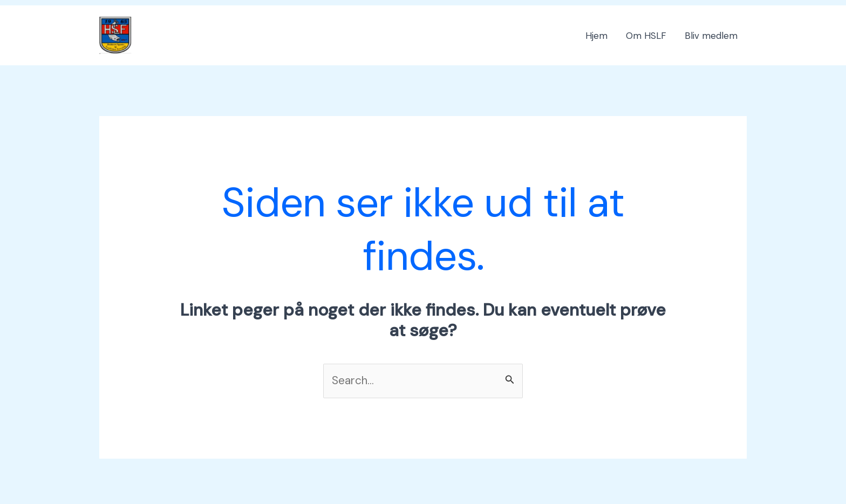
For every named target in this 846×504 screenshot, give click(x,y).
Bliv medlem (711, 36)
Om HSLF (646, 36)
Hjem (596, 36)
